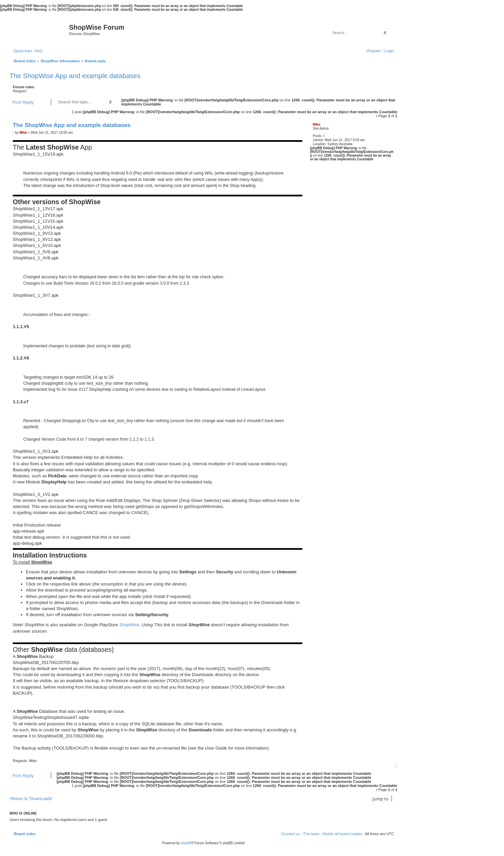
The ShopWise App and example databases (75, 76)
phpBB (186, 843)
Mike (316, 124)
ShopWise (129, 625)
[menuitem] (38, 51)
